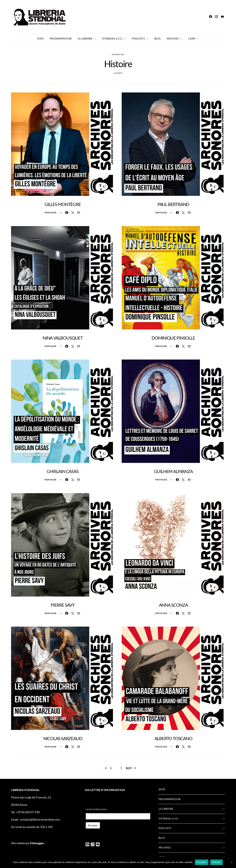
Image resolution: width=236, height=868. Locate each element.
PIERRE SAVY (63, 605)
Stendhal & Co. (112, 39)
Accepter (202, 862)
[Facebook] (211, 17)
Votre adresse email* (97, 809)
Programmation (61, 39)
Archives (173, 39)
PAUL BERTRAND (173, 204)
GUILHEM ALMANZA (173, 471)
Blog (158, 39)
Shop (40, 39)
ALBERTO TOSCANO (173, 738)
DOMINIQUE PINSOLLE (173, 338)
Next (129, 768)
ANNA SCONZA (173, 605)
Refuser (216, 862)
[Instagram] (216, 17)
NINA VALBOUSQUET (63, 338)
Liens (192, 39)
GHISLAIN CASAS (63, 471)
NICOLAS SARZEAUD (63, 738)
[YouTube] (222, 17)
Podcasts (138, 39)
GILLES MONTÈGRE (63, 204)
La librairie (85, 39)
